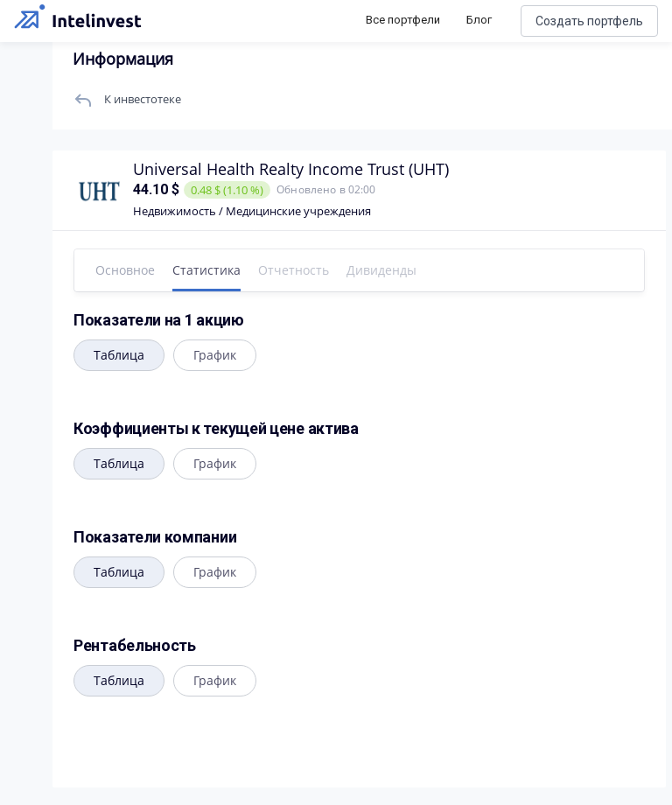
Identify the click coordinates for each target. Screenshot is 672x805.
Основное (125, 270)
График (215, 355)
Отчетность (294, 270)
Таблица (119, 355)
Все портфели (403, 20)
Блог (479, 20)
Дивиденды (381, 270)
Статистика (206, 270)
